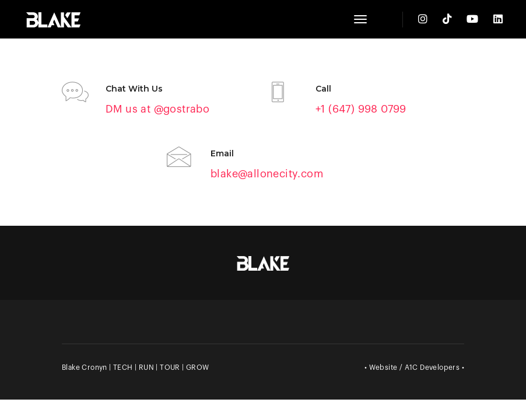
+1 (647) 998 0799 (361, 109)
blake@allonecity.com (267, 174)
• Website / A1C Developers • (414, 367)
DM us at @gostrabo (157, 109)
